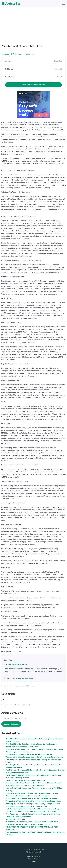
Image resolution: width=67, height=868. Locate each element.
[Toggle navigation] (64, 4)
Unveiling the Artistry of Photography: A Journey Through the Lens (33, 804)
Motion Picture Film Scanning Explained (22, 747)
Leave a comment (11, 724)
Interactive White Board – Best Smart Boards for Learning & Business (34, 749)
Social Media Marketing (15, 819)
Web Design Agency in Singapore (19, 752)
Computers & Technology (12, 54)
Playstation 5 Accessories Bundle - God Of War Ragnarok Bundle (33, 822)
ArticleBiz (9, 4)
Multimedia (29, 54)
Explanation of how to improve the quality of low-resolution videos (33, 801)
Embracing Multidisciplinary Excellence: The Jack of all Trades (31, 811)
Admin (33, 862)
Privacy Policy (33, 859)
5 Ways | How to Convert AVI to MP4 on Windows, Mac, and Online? (33, 783)
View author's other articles (34, 85)
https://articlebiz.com (24, 678)
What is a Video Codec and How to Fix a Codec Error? (28, 796)
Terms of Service (33, 856)
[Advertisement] (33, 24)
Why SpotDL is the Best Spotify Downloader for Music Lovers (31, 744)
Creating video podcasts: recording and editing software (29, 754)
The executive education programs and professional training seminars (34, 757)
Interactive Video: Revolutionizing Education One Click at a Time (32, 793)
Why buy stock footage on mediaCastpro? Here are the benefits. (32, 798)
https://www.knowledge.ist (15, 664)
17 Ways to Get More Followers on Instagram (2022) (27, 824)
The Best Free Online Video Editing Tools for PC (26, 780)
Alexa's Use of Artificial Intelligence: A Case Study (27, 806)
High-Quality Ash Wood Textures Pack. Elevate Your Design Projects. (34, 809)
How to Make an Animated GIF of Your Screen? (25, 786)
